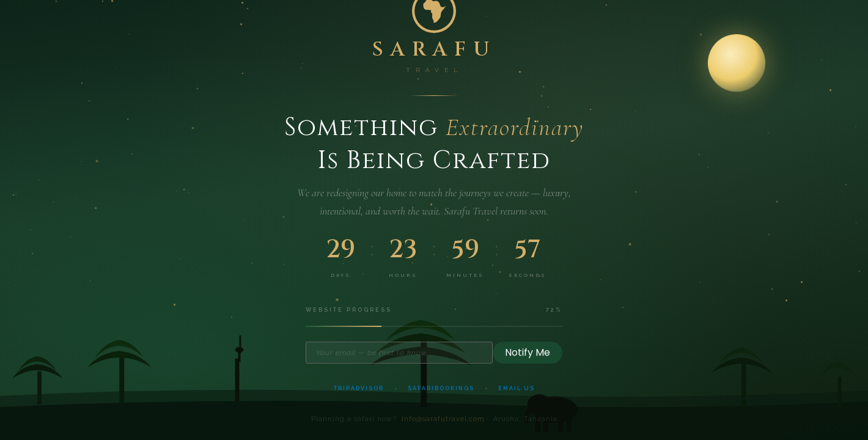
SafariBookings (441, 391)
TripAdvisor (359, 391)
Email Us (517, 391)
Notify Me (528, 354)
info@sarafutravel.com (443, 423)
